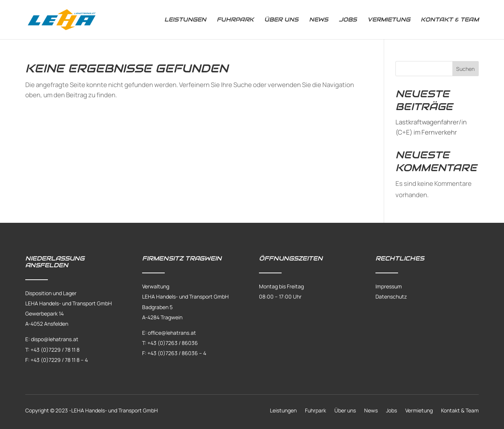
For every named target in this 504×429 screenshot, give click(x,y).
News (319, 20)
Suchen (465, 69)
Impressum (389, 286)
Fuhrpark (235, 20)
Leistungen (185, 20)
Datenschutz (391, 296)
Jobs (348, 20)
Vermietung (389, 20)
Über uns (281, 20)
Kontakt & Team (450, 20)
